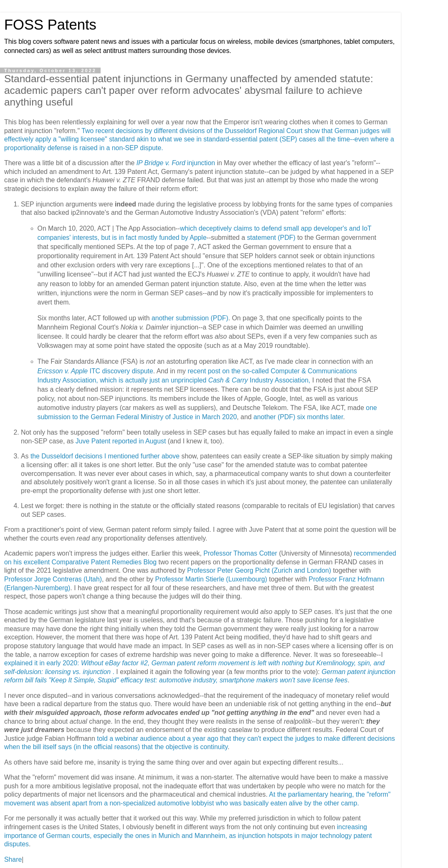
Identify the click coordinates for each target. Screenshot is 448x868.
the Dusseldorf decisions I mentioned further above (105, 456)
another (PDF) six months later (298, 417)
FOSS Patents (50, 25)
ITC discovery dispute (95, 371)
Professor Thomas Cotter (240, 553)
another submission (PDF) (190, 318)
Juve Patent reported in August (121, 441)
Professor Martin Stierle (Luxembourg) (211, 579)
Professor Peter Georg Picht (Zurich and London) (259, 570)
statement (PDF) (271, 238)
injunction (176, 163)
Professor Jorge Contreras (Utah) (53, 579)
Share (13, 859)
